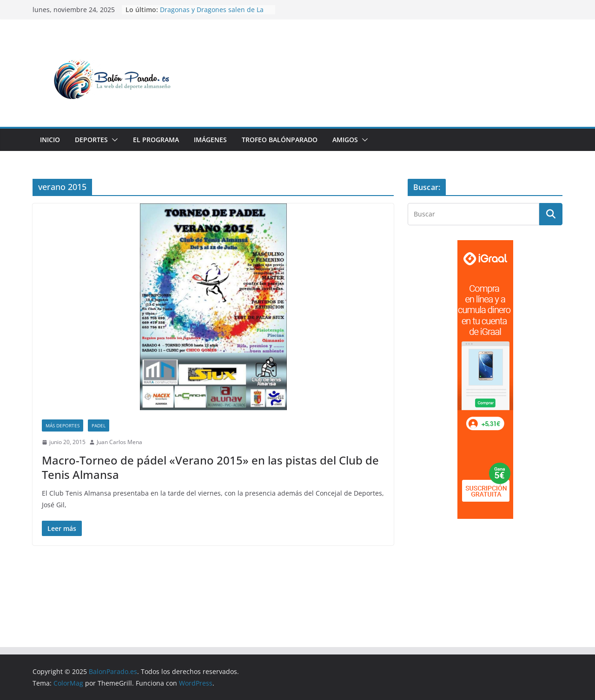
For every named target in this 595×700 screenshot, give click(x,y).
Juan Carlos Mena (119, 442)
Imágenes (210, 140)
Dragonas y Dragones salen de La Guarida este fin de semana (212, 14)
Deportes (91, 140)
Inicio (50, 140)
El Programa (156, 140)
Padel (99, 425)
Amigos (345, 140)
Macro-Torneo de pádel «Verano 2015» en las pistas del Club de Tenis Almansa (210, 467)
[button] (113, 140)
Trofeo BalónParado (280, 140)
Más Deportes (63, 425)
